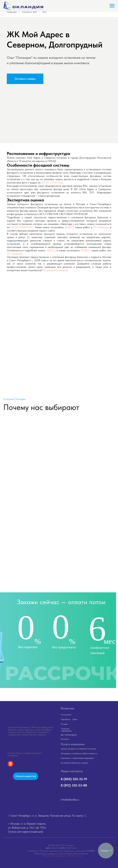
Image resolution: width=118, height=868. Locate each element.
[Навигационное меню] (112, 6)
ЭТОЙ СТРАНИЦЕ (52, 183)
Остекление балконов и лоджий (74, 763)
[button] (25, 79)
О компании (66, 715)
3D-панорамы (101, 227)
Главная (12, 12)
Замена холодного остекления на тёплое (78, 749)
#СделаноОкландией (55, 270)
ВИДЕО (69, 227)
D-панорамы (15, 254)
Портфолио (66, 719)
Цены (75, 719)
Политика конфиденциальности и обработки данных (62, 856)
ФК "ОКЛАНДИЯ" (69, 735)
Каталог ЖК (30, 12)
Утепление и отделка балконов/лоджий (77, 758)
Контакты (65, 739)
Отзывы (64, 724)
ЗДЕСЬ (51, 250)
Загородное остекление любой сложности (79, 753)
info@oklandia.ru (70, 800)
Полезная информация (66, 730)
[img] (28, 712)
